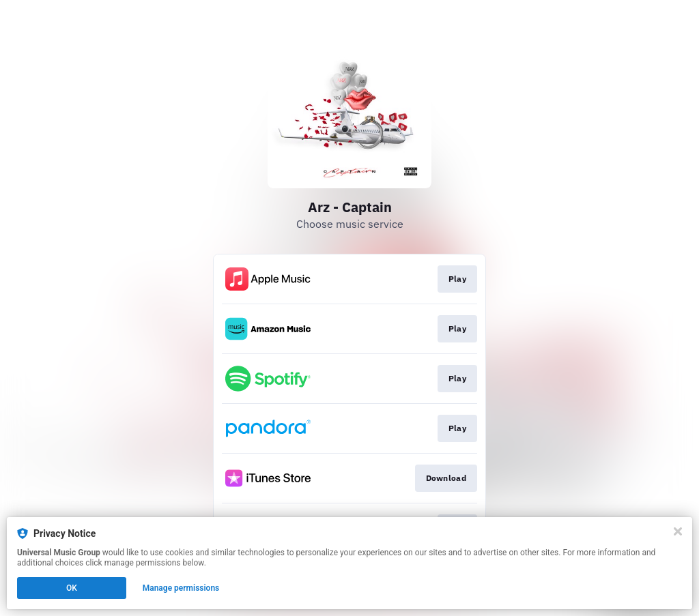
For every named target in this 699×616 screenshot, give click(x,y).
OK (72, 588)
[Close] (678, 531)
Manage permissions (181, 588)
